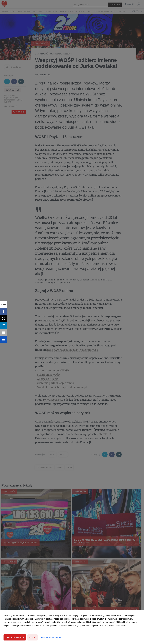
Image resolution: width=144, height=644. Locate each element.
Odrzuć (33, 637)
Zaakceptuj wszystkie (15, 637)
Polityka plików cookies (51, 637)
